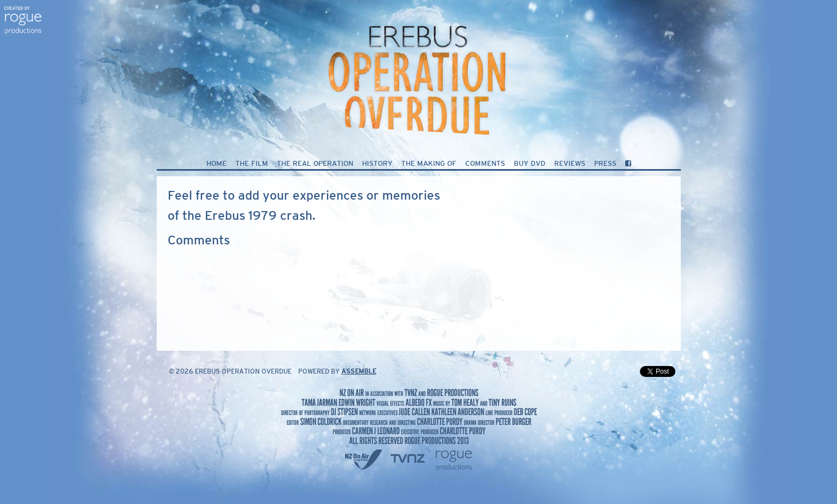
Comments (485, 164)
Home (216, 164)
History (377, 164)
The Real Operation (315, 164)
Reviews (570, 164)
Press (605, 164)
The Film (252, 164)
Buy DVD (530, 164)
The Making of (429, 164)
